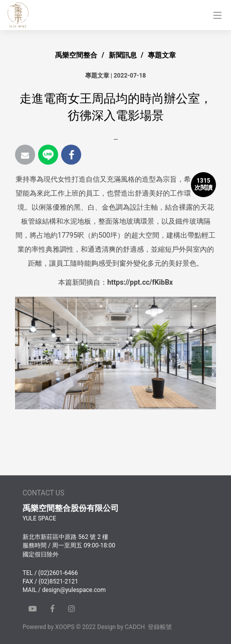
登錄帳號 (160, 627)
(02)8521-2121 (58, 581)
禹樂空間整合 (76, 55)
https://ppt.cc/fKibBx (140, 282)
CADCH (135, 627)
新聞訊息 (123, 55)
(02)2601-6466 (58, 573)
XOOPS (65, 627)
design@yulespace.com (74, 590)
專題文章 (162, 55)
